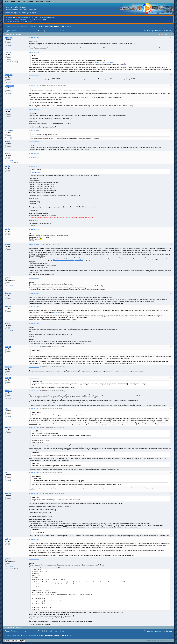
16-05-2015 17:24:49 (34, 38)
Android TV (53, 17)
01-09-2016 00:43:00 (34, 539)
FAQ (11, 21)
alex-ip (7, 142)
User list (21, 1)
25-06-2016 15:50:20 (34, 293)
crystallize (9, 38)
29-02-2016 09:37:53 (34, 229)
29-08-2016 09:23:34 (34, 391)
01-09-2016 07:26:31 (34, 559)
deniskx (8, 244)
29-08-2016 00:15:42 (34, 378)
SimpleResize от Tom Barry (105, 62)
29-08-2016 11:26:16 (34, 409)
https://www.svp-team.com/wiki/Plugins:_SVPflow (68, 260)
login (152, 31)
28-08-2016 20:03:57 (34, 367)
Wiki (7, 1)
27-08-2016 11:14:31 (34, 307)
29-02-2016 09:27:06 (34, 166)
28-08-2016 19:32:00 (34, 347)
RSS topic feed (166, 34)
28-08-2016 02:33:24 (34, 323)
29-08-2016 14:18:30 (34, 427)
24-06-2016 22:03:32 (34, 244)
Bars (7, 409)
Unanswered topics (165, 13)
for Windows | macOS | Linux (18, 19)
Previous (14, 31)
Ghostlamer (9, 86)
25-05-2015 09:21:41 (34, 109)
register (159, 31)
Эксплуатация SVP (29, 26)
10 (51, 31)
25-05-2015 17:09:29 (34, 131)
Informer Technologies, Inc (167, 641)
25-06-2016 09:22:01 (34, 278)
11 (56, 31)
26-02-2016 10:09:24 (34, 153)
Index (13, 1)
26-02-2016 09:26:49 (34, 142)
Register (39, 1)
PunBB (153, 641)
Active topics (152, 13)
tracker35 (8, 367)
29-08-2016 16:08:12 (34, 494)
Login (48, 1)
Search (30, 1)
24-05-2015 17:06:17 (34, 75)
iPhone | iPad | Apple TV (27, 17)
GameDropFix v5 (34, 157)
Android (45, 17)
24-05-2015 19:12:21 (34, 86)
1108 (12, 161)
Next (62, 31)
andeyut (8, 306)
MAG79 (8, 153)
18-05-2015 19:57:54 (34, 52)
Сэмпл (55, 313)
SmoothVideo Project (16, 7)
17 (11, 93)
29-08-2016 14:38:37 (34, 473)
